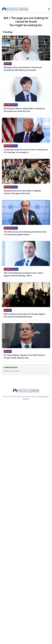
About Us (26, 399)
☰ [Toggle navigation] (49, 9)
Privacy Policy (43, 396)
